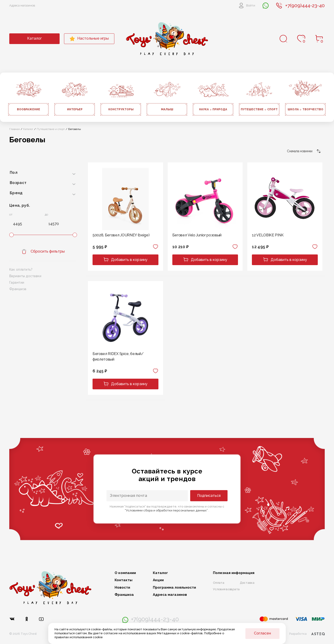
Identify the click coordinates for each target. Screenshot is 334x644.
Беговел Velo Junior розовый (197, 235)
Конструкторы (121, 109)
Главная (14, 129)
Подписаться (209, 496)
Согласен (262, 633)
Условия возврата (226, 589)
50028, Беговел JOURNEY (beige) (121, 235)
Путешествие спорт (259, 109)
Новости (122, 588)
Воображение (29, 109)
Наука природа (213, 109)
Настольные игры (89, 39)
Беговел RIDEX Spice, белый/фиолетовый (118, 357)
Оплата (219, 583)
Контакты (124, 580)
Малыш (167, 109)
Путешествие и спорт (51, 129)
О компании (125, 573)
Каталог (34, 38)
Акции (158, 580)
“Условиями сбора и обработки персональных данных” (167, 510)
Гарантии (17, 282)
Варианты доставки (25, 276)
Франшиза (18, 289)
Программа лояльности (174, 588)
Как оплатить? (21, 270)
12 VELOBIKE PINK (268, 235)
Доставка (247, 583)
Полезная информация (234, 573)
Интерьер (75, 109)
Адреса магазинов (22, 5)
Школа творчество (305, 109)
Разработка (307, 634)
